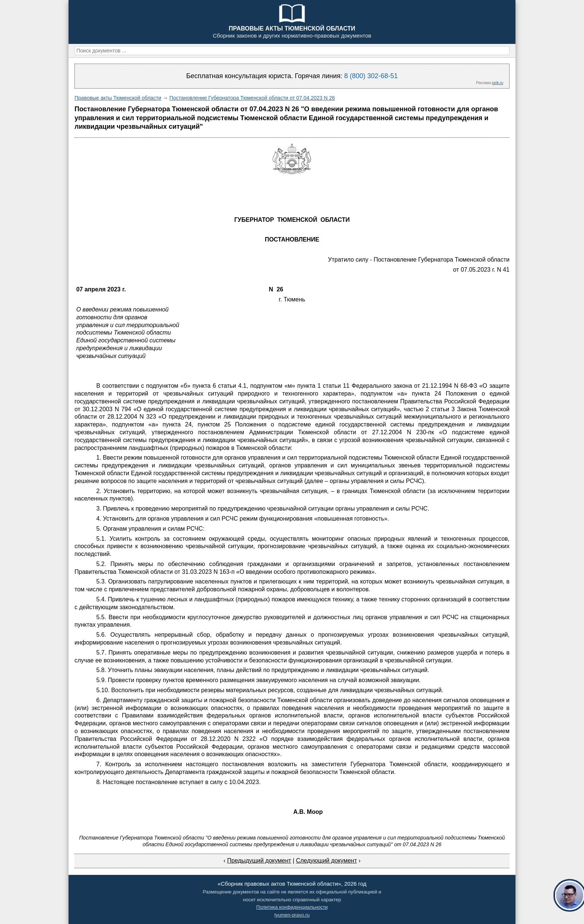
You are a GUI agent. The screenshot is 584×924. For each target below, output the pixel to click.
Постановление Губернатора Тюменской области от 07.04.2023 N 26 (252, 98)
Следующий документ (327, 861)
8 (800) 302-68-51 (371, 76)
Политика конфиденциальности (292, 907)
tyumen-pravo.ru (292, 915)
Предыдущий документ (259, 861)
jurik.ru (498, 83)
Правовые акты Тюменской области (118, 98)
